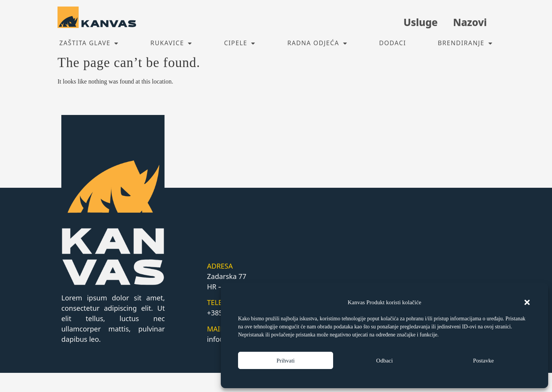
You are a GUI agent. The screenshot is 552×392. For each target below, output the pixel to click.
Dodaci (393, 43)
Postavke (483, 361)
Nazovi (470, 22)
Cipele (240, 43)
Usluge (420, 22)
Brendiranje (465, 43)
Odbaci (384, 361)
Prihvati (286, 361)
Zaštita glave (89, 43)
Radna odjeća (317, 43)
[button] (527, 302)
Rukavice (171, 43)
